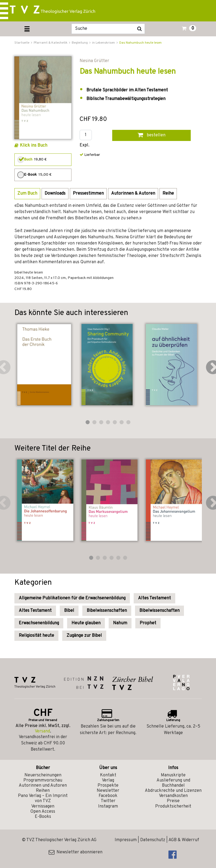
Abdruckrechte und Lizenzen (173, 791)
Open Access (43, 812)
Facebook (108, 796)
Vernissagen (43, 806)
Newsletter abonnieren (76, 852)
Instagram (108, 806)
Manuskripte (173, 775)
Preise (173, 801)
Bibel (69, 611)
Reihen (43, 791)
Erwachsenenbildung (39, 623)
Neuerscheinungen (43, 775)
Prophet (148, 623)
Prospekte (108, 786)
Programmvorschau (43, 780)
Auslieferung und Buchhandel (173, 783)
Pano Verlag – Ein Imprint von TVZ (43, 798)
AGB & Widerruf (184, 840)
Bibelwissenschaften (107, 611)
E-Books (43, 817)
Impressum (126, 840)
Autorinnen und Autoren (43, 786)
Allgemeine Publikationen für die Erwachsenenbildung (72, 598)
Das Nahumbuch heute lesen (140, 43)
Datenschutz (153, 840)
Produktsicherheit (173, 806)
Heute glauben (86, 623)
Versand (42, 731)
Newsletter (108, 791)
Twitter (108, 801)
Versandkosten (173, 796)
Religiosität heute (36, 636)
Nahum (120, 623)
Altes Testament (154, 598)
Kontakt (108, 775)
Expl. (84, 145)
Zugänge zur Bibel (84, 636)
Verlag (108, 780)
